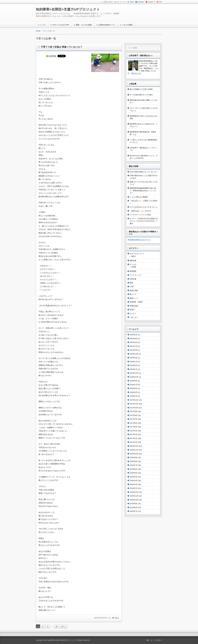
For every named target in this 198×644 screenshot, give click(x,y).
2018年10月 (134, 377)
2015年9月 (134, 504)
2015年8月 (134, 507)
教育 (131, 283)
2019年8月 (134, 365)
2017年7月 (134, 419)
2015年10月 (134, 500)
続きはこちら (136, 73)
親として (133, 294)
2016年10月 (134, 454)
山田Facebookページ (107, 25)
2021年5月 (134, 350)
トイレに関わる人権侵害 (139, 197)
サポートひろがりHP (61, 25)
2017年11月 (134, 404)
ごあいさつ (134, 317)
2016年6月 (134, 469)
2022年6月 (134, 339)
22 (57, 626)
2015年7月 (134, 511)
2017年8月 (134, 415)
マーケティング (135, 275)
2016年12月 (134, 446)
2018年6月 (134, 388)
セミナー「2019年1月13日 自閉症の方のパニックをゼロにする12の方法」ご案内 (144, 221)
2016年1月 (134, 488)
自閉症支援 (134, 306)
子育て (117, 618)
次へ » (64, 626)
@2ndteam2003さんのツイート (139, 240)
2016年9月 (134, 458)
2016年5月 (134, 473)
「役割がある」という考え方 (140, 211)
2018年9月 (134, 381)
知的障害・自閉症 (136, 302)
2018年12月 (134, 373)
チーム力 (133, 264)
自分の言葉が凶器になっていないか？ (144, 172)
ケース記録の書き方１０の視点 (141, 95)
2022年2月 (134, 342)
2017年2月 (134, 438)
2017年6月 (134, 423)
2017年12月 (134, 400)
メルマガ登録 (127, 25)
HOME (38, 31)
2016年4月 (134, 477)
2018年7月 (134, 385)
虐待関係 (133, 271)
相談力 (134, 256)
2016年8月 (134, 461)
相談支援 (133, 261)
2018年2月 (134, 396)
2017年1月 (134, 442)
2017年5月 (134, 427)
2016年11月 (134, 450)
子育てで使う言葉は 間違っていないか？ (62, 47)
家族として (134, 298)
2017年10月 (134, 408)
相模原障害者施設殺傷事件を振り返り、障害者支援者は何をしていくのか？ (143, 191)
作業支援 (133, 279)
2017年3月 (134, 434)
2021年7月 (134, 346)
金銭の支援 (134, 290)
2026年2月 (134, 335)
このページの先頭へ (154, 640)
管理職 (134, 267)
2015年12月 (134, 492)
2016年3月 (134, 481)
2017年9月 (134, 411)
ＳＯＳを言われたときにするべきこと (144, 207)
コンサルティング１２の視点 (140, 215)
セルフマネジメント (137, 254)
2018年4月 (134, 392)
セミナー (133, 314)
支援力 (132, 310)
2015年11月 (134, 496)
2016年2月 (134, 484)
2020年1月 (134, 362)
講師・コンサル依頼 (84, 25)
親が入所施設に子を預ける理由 (141, 89)
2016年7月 (134, 465)
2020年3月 (134, 358)
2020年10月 (134, 354)
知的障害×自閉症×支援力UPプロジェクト (68, 9)
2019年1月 (134, 369)
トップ (43, 25)
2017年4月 (134, 431)
